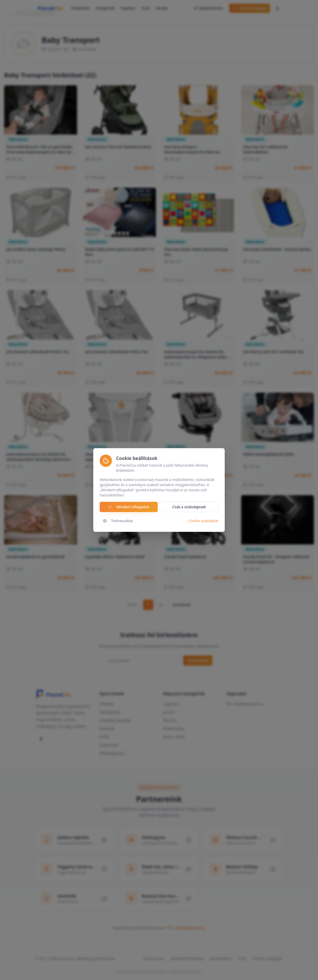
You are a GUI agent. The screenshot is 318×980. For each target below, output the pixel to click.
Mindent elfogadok (129, 507)
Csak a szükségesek (189, 507)
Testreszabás (118, 521)
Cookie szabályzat (203, 521)
